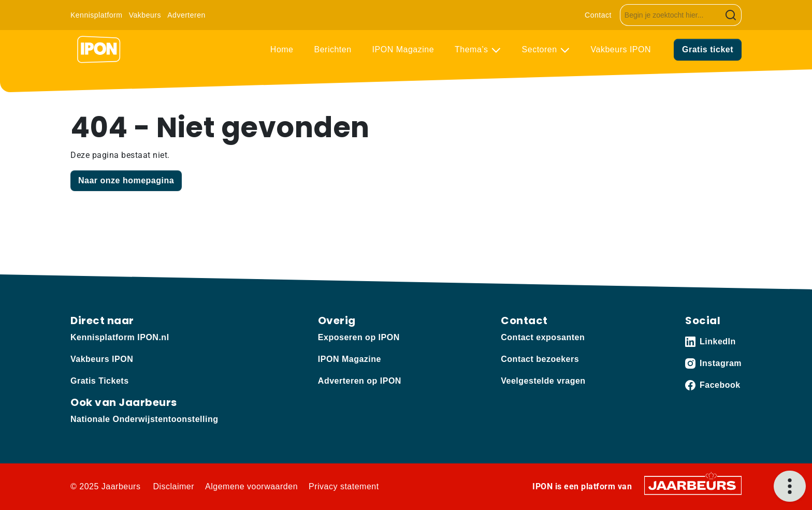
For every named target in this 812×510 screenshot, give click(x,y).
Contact (598, 15)
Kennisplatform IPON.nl (120, 337)
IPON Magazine (403, 49)
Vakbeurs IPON (621, 49)
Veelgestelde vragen (543, 381)
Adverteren (186, 15)
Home (282, 49)
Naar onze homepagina (126, 180)
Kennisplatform (96, 15)
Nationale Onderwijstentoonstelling (144, 419)
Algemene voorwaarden (251, 486)
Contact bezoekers (540, 359)
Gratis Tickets (100, 381)
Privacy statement (344, 486)
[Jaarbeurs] (693, 485)
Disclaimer (173, 486)
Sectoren (541, 49)
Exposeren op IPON (359, 337)
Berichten (333, 49)
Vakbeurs (145, 15)
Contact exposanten (543, 337)
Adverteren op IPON (360, 381)
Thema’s (473, 49)
